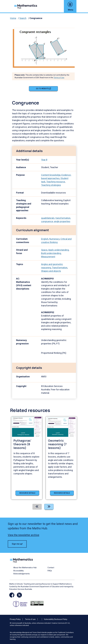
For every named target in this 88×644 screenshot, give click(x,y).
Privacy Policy (15, 619)
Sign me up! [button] (17, 544)
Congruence (36, 18)
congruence (47, 221)
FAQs (50, 571)
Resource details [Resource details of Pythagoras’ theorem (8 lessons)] (27, 493)
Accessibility (18, 571)
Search (23, 18)
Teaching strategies (51, 185)
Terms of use (30, 619)
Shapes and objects (51, 271)
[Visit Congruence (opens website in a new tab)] (45, 47)
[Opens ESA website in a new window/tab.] (21, 603)
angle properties (62, 221)
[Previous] (37, 507)
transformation (63, 218)
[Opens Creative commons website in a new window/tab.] (37, 603)
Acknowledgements (21, 574)
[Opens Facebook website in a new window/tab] (12, 595)
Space (44, 250)
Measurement (48, 257)
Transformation (60, 268)
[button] (70, 4)
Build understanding (51, 253)
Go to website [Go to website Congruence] (43, 89)
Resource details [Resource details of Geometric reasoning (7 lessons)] (62, 493)
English (45, 239)
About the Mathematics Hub (25, 568)
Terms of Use (59, 78)
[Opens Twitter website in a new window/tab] (19, 595)
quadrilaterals (48, 218)
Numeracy (54, 239)
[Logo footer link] (22, 560)
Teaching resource (56, 182)
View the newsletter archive (24, 535)
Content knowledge (51, 175)
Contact (51, 568)
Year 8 (44, 160)
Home (13, 18)
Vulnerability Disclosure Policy (56, 619)
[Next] (49, 507)
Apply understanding (59, 250)
